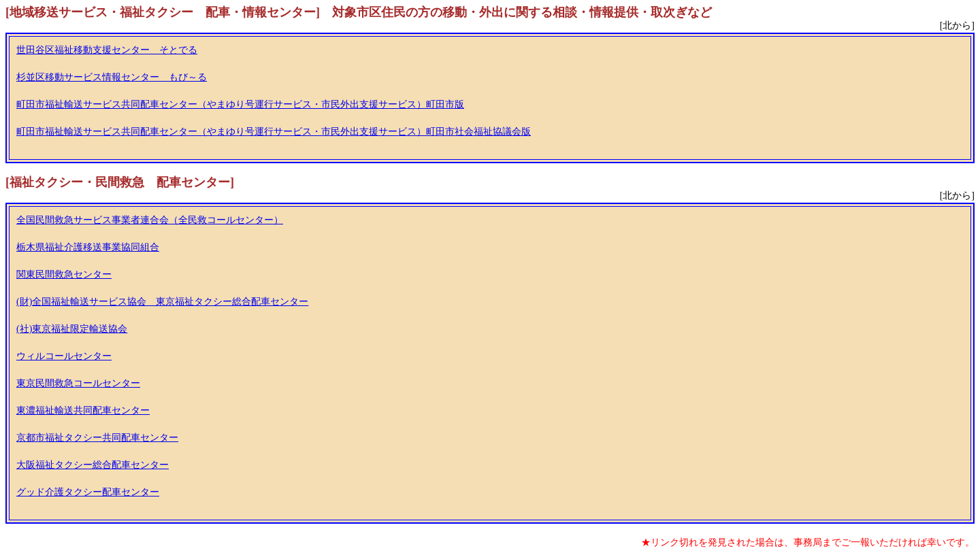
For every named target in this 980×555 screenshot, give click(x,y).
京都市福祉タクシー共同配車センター (97, 438)
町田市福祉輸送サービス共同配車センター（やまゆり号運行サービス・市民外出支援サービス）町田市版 (240, 104)
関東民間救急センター (64, 274)
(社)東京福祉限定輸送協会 (72, 329)
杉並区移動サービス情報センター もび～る (112, 77)
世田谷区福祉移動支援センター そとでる (107, 50)
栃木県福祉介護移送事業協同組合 (88, 247)
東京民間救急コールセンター (78, 383)
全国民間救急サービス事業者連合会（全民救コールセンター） (150, 220)
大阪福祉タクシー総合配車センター (93, 465)
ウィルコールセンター (64, 356)
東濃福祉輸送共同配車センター (83, 410)
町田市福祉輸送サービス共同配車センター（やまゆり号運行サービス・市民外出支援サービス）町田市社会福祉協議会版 (274, 132)
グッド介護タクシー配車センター (88, 492)
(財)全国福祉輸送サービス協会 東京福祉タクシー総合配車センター (162, 302)
